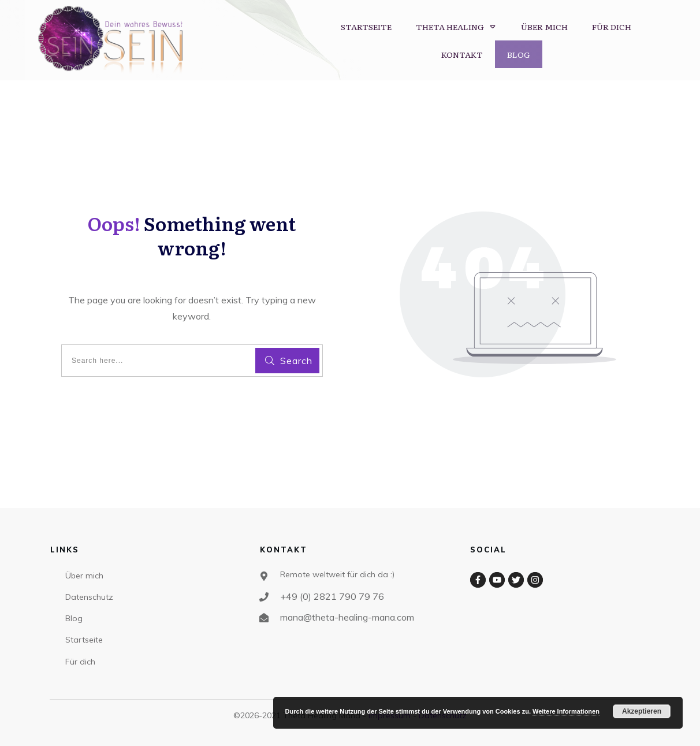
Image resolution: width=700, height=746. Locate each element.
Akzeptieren (642, 711)
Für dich (80, 662)
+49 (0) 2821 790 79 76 (333, 596)
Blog (74, 618)
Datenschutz (89, 597)
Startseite (84, 640)
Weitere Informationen (566, 711)
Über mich (84, 576)
